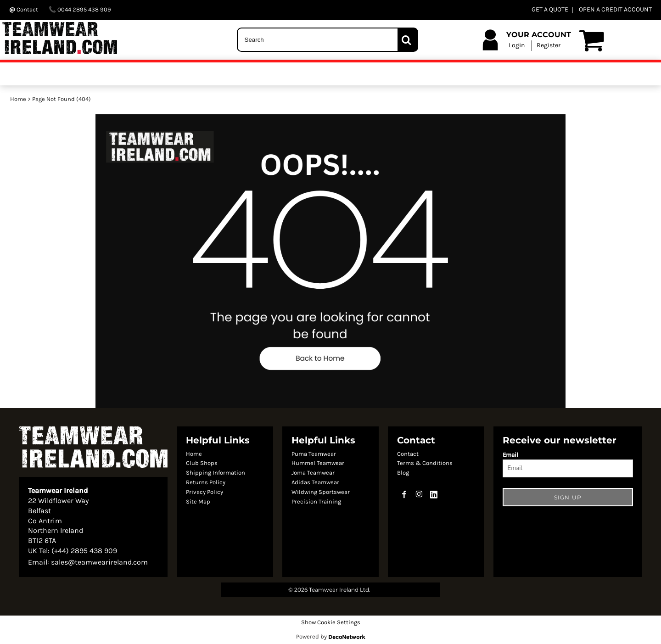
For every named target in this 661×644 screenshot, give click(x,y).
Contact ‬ (24, 9)
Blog (403, 473)
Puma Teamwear (314, 454)
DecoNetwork (347, 637)
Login (517, 45)
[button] (330, 261)
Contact (408, 454)
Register (549, 45)
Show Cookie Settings (331, 622)
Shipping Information (216, 473)
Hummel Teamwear (318, 463)
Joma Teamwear (313, 473)
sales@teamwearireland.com (99, 562)
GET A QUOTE (550, 9)
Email (510, 455)
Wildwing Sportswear (321, 492)
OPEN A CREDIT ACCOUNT (615, 9)
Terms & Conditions (425, 463)
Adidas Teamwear (315, 482)
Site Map (198, 501)
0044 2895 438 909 (80, 9)
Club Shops (202, 463)
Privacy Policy (204, 492)
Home (18, 99)
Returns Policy (206, 482)
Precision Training (316, 501)
